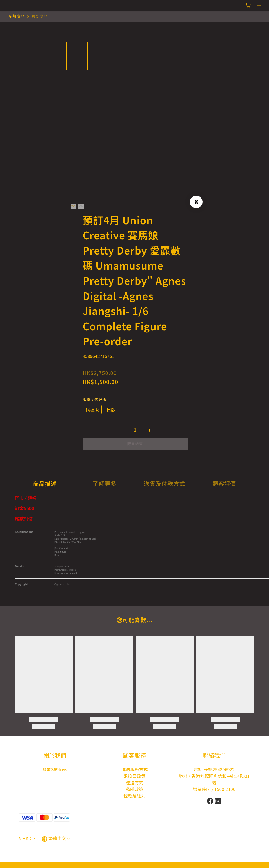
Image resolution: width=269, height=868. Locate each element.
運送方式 (134, 783)
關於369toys (55, 769)
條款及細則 (134, 796)
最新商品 (40, 16)
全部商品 (17, 16)
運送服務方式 (135, 769)
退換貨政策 (134, 776)
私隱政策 (134, 789)
